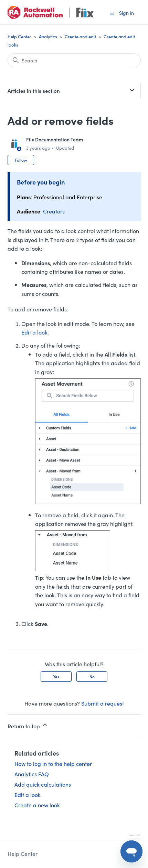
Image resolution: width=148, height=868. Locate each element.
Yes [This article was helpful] (56, 676)
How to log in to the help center (53, 764)
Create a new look (37, 805)
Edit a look (34, 332)
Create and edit (80, 36)
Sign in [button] (126, 13)
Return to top (28, 726)
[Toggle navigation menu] (112, 13)
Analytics (48, 36)
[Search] (74, 60)
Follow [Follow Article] (21, 160)
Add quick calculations (43, 784)
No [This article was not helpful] (92, 676)
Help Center (19, 36)
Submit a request (103, 703)
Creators (54, 211)
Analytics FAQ (32, 774)
